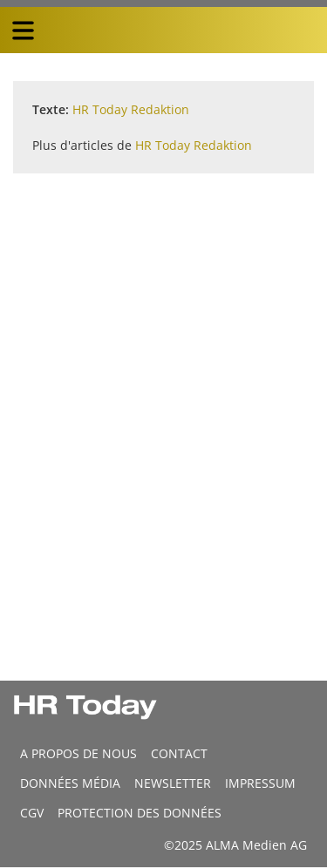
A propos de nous (78, 753)
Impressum (260, 783)
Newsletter (173, 783)
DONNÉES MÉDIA (70, 783)
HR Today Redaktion (131, 109)
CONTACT (179, 753)
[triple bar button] (23, 31)
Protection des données (140, 813)
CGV (32, 813)
